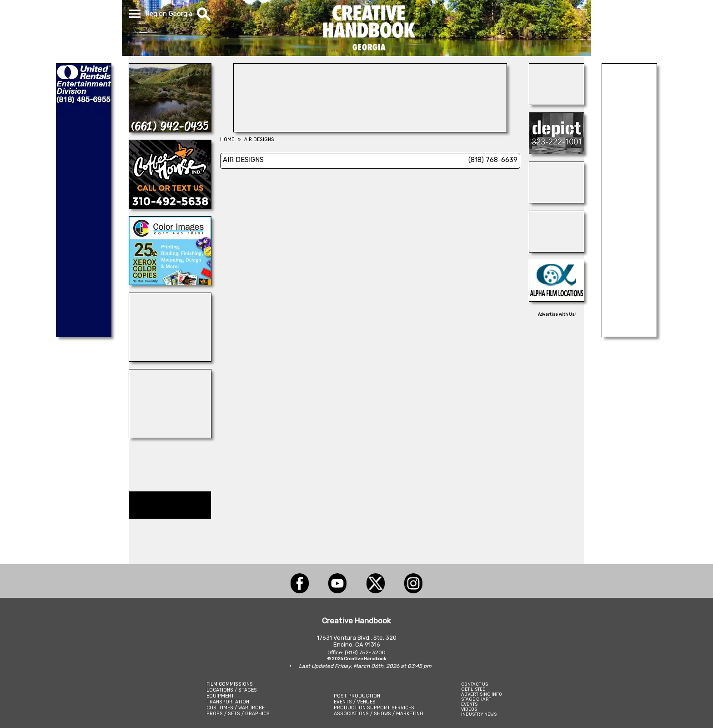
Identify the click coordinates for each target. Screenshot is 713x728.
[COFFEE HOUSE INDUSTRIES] (170, 206)
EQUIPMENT (220, 696)
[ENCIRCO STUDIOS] (370, 130)
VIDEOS (469, 709)
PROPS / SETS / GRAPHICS (238, 714)
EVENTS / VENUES (355, 702)
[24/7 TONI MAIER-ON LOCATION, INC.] (557, 201)
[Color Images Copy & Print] (170, 283)
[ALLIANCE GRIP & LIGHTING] (170, 359)
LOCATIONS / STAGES (232, 690)
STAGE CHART (476, 699)
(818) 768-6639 (493, 160)
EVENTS (469, 704)
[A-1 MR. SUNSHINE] (170, 435)
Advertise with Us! (557, 314)
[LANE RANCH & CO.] (170, 130)
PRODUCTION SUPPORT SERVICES (374, 708)
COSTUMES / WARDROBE (236, 708)
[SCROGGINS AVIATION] (629, 334)
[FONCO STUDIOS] (557, 102)
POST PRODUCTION (357, 696)
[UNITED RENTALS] (84, 334)
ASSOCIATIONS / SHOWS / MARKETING (379, 714)
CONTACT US (474, 684)
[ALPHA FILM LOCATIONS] (557, 299)
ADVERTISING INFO (482, 694)
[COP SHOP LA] (557, 250)
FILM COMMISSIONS (230, 684)
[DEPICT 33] (557, 152)
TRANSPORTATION (228, 702)
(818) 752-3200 (365, 652)
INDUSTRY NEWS (479, 714)
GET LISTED (473, 689)
